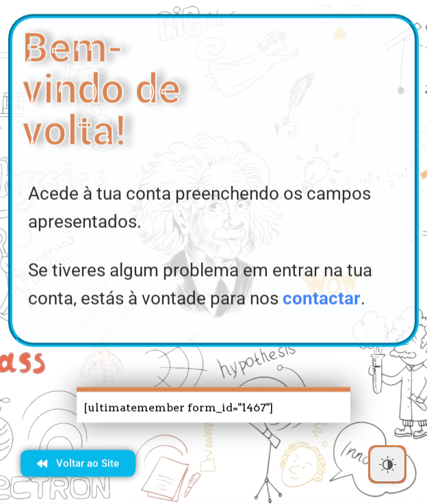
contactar (322, 301)
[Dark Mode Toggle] (387, 464)
